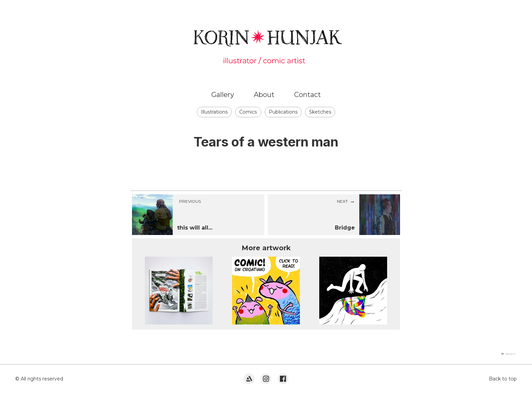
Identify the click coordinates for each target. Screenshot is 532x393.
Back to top (503, 379)
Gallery (223, 95)
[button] (508, 354)
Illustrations (214, 112)
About (264, 95)
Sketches (320, 112)
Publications (283, 112)
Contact (308, 95)
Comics (248, 112)
